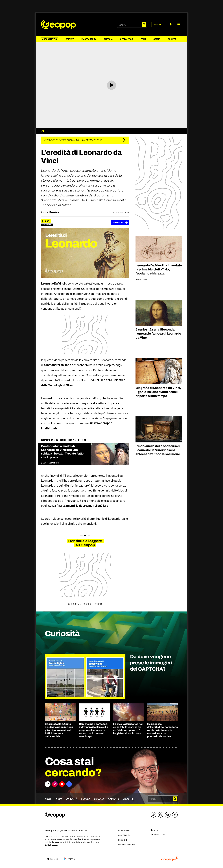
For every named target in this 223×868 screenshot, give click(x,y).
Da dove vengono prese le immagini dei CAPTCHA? (151, 663)
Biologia (99, 799)
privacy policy (125, 830)
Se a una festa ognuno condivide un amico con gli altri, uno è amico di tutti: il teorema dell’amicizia (59, 730)
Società (172, 39)
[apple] (53, 859)
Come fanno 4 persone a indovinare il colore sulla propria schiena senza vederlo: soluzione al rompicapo (94, 730)
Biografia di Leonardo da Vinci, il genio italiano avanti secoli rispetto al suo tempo (158, 392)
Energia (108, 39)
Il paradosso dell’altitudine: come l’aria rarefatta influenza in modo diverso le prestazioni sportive (163, 730)
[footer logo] (74, 815)
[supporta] (158, 24)
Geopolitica (127, 39)
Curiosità (71, 799)
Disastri (128, 799)
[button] (179, 24)
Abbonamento (49, 39)
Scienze (70, 39)
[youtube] (168, 815)
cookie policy (124, 835)
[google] (70, 859)
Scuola (85, 799)
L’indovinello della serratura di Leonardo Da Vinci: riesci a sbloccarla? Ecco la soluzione (158, 450)
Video (59, 799)
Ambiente (113, 799)
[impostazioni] (158, 835)
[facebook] (175, 815)
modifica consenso (127, 845)
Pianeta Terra (89, 39)
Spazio (157, 39)
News (48, 799)
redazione (123, 840)
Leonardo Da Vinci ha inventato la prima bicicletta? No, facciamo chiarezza (159, 269)
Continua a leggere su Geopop (85, 543)
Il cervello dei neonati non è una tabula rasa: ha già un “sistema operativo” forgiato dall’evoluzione (128, 729)
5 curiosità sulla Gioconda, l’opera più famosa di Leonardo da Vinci (158, 333)
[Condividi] (120, 223)
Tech (143, 39)
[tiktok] (153, 815)
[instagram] (161, 815)
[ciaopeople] (170, 859)
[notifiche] (171, 24)
